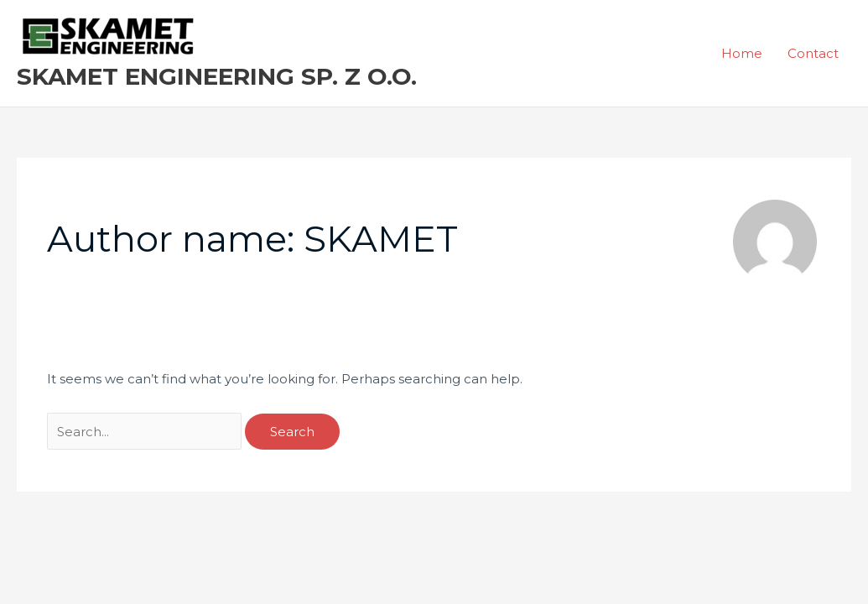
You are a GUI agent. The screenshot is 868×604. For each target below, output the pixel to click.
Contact (813, 53)
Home (742, 53)
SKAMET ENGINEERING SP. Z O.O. (217, 76)
